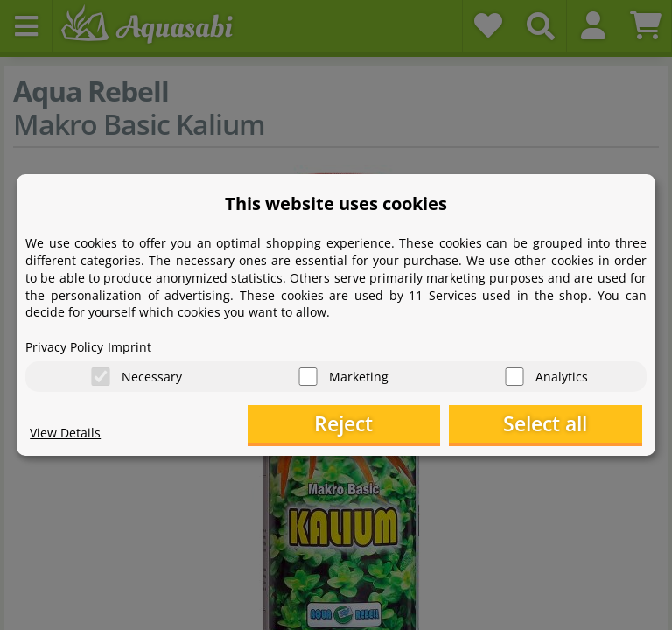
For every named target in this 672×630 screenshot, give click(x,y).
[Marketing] (308, 376)
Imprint (129, 346)
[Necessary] (101, 376)
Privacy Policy (64, 346)
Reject (371, 424)
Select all (554, 424)
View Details (65, 434)
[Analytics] (514, 376)
